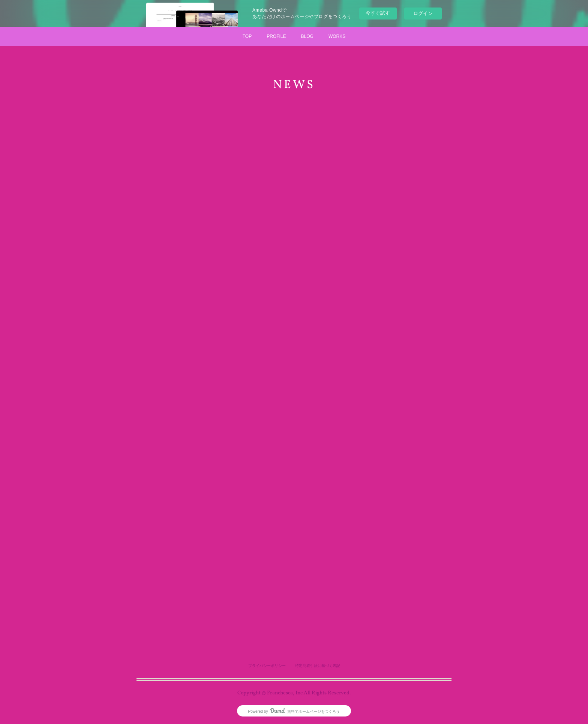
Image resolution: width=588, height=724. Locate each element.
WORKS (337, 36)
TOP (247, 36)
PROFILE (276, 36)
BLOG (307, 36)
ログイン (423, 13)
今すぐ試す (378, 13)
